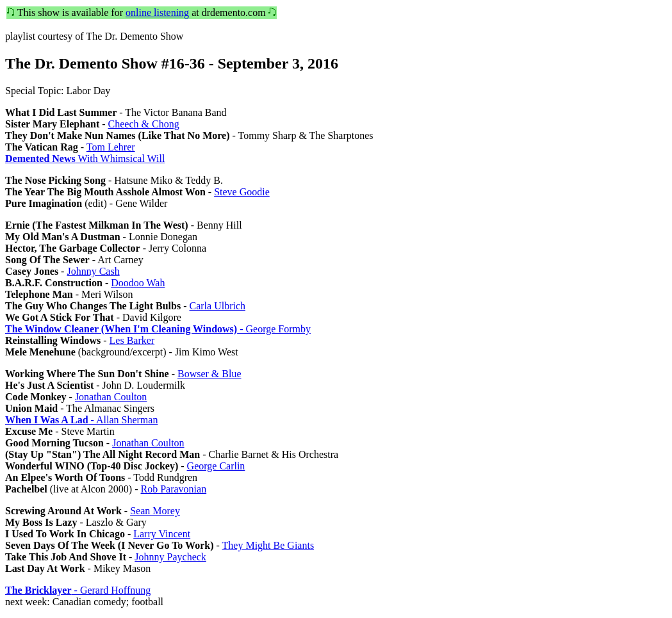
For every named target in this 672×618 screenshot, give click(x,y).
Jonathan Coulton (111, 397)
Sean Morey (155, 511)
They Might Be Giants (268, 545)
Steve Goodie (242, 192)
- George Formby (158, 329)
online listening (157, 12)
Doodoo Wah (138, 283)
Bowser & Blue (209, 374)
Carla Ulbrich (218, 306)
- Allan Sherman (81, 420)
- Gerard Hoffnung (78, 590)
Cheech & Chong (144, 124)
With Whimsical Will (85, 159)
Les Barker (132, 340)
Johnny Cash (93, 271)
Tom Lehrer (111, 147)
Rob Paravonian (174, 489)
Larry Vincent (162, 534)
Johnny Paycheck (170, 557)
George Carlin (216, 466)
